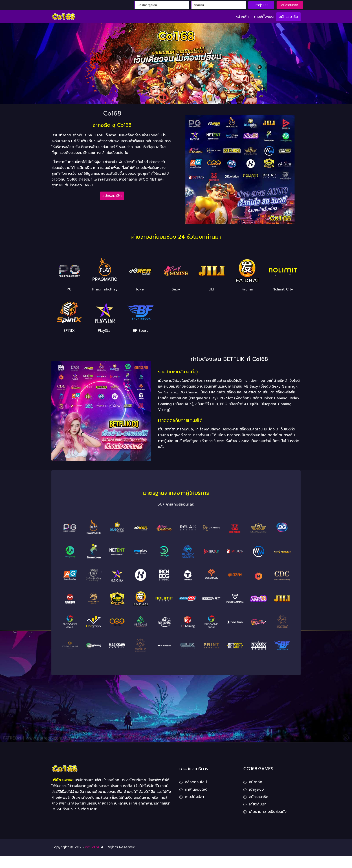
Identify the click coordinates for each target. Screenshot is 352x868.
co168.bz (92, 847)
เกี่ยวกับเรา (258, 804)
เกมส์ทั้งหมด (264, 17)
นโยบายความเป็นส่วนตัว (268, 812)
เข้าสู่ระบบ (261, 5)
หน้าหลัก (242, 17)
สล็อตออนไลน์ (196, 782)
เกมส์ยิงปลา (195, 797)
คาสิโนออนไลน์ (196, 789)
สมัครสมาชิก (290, 5)
